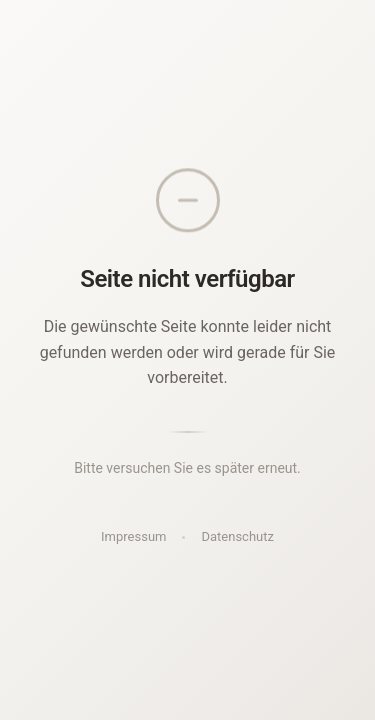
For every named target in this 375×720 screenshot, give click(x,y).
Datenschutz (237, 536)
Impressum (133, 536)
